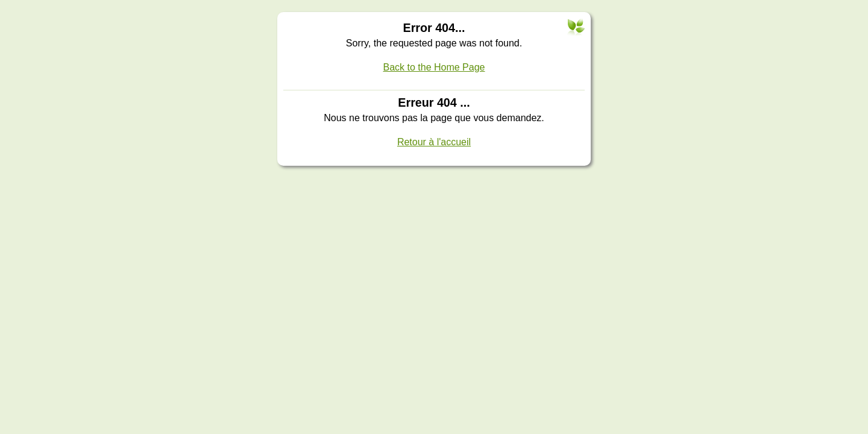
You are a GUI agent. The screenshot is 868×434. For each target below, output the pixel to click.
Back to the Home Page (434, 67)
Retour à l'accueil (434, 142)
